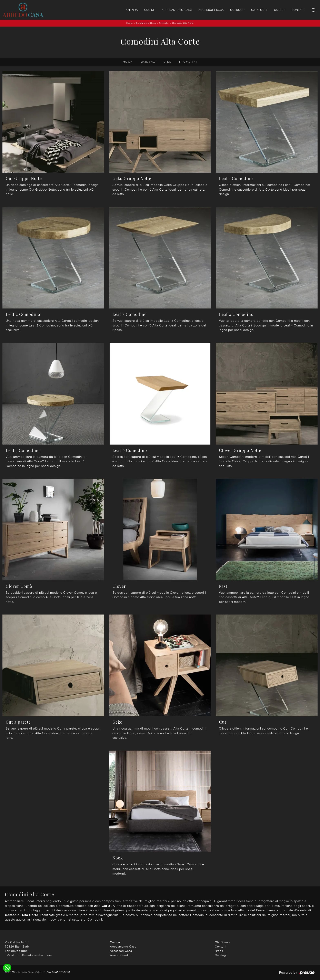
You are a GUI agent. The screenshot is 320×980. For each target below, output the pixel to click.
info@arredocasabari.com (34, 955)
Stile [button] (167, 62)
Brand (219, 951)
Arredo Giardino (121, 955)
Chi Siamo (222, 942)
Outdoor (237, 10)
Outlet (280, 10)
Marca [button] (128, 62)
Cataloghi (259, 10)
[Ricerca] (314, 10)
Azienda (132, 10)
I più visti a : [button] (188, 62)
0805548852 (20, 951)
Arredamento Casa (177, 10)
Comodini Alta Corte (183, 23)
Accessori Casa (211, 10)
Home (129, 23)
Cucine (150, 10)
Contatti (299, 10)
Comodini (164, 23)
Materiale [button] (148, 62)
